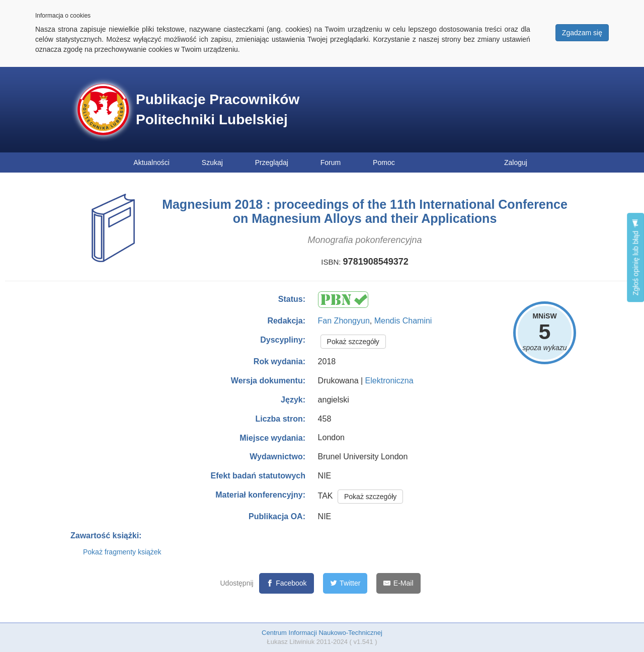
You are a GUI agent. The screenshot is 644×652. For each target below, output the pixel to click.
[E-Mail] (398, 583)
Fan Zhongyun (344, 321)
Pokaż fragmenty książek (122, 552)
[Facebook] (287, 583)
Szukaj (212, 162)
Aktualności (151, 162)
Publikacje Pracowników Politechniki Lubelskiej (218, 109)
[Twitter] (345, 583)
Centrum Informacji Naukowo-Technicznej (322, 633)
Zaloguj (516, 162)
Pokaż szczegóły (353, 342)
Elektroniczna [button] (389, 381)
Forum (331, 162)
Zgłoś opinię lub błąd (635, 257)
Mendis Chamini (403, 321)
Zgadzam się (582, 33)
